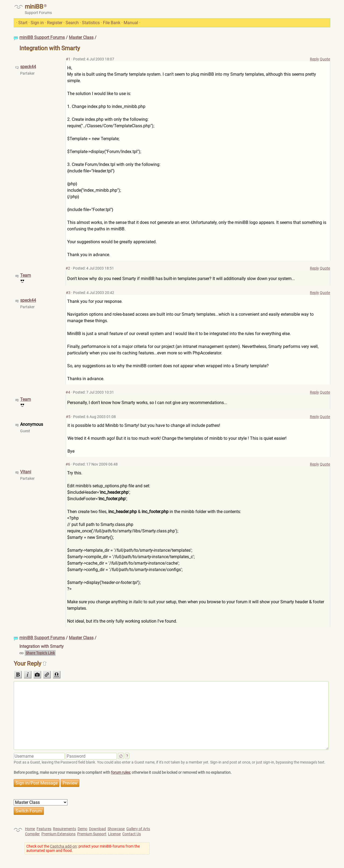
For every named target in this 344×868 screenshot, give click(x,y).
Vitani (26, 472)
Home (30, 829)
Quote (325, 59)
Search (72, 23)
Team (26, 275)
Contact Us (132, 834)
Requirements (64, 829)
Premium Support (92, 834)
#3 (68, 293)
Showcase (116, 829)
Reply (314, 59)
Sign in (37, 23)
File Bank (112, 23)
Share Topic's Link (40, 653)
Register (55, 23)
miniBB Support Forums (42, 37)
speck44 (28, 67)
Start (23, 23)
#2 (68, 268)
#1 (68, 59)
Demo (83, 829)
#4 (68, 392)
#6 (68, 464)
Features (44, 829)
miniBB (34, 7)
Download (97, 829)
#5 (68, 417)
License (114, 834)
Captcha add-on (63, 846)
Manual (131, 23)
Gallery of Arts (138, 829)
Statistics (91, 23)
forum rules (121, 772)
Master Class (81, 37)
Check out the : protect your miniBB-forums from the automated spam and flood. (83, 848)
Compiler (32, 834)
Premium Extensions (58, 834)
